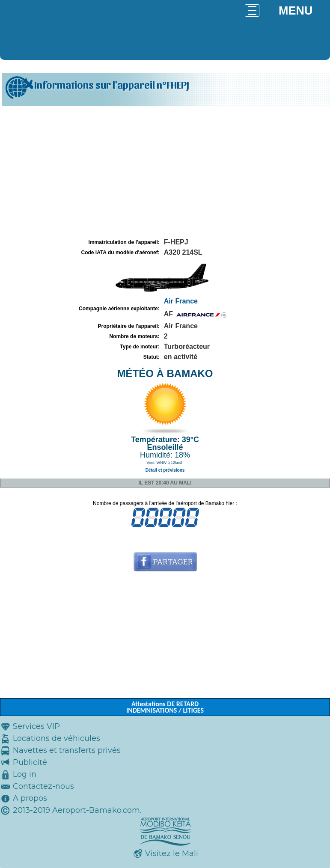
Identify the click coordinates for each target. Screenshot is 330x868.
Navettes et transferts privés (67, 750)
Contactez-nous (43, 786)
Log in (25, 774)
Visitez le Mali (172, 853)
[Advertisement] (165, 172)
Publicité (30, 762)
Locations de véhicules (56, 738)
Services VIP (36, 726)
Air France (181, 301)
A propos (30, 798)
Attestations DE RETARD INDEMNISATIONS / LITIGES (165, 707)
